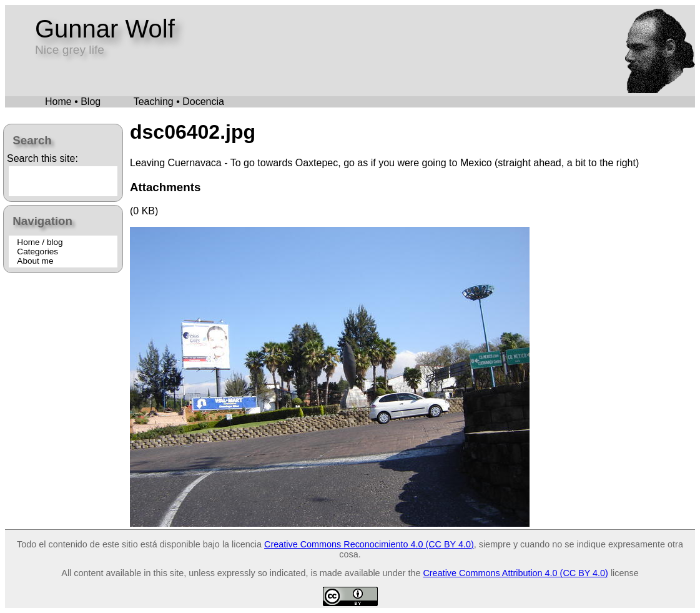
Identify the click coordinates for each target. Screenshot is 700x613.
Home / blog (40, 242)
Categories (37, 252)
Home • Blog (73, 102)
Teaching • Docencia (179, 102)
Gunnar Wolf (105, 29)
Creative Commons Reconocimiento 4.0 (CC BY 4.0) (369, 544)
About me (35, 261)
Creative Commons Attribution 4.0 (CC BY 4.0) (515, 573)
